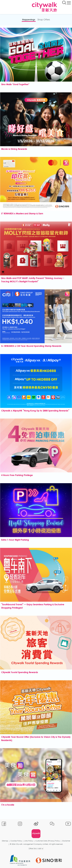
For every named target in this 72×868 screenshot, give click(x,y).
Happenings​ (29, 20)
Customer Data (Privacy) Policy (48, 841)
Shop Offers (44, 20)
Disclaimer (66, 841)
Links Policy (29, 841)
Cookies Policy (16, 841)
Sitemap (5, 841)
